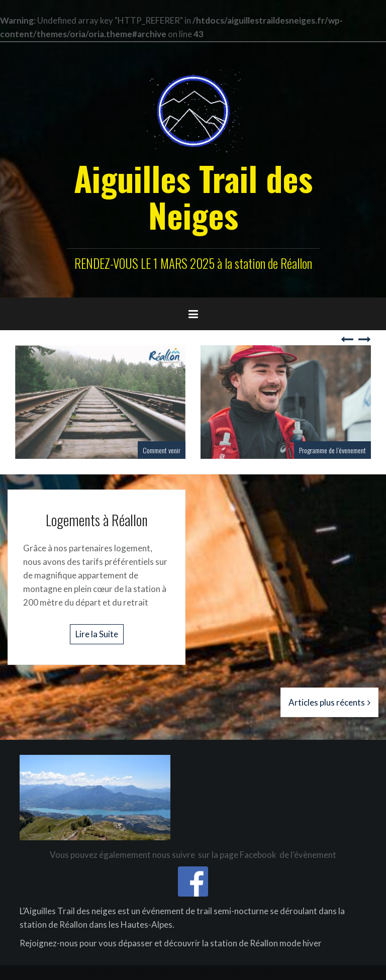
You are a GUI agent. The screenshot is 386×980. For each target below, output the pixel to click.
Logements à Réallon (97, 520)
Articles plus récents (327, 702)
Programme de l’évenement (332, 450)
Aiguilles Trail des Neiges (193, 196)
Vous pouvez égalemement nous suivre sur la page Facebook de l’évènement (193, 855)
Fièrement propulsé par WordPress (78, 973)
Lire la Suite (97, 634)
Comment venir (162, 450)
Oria (187, 973)
